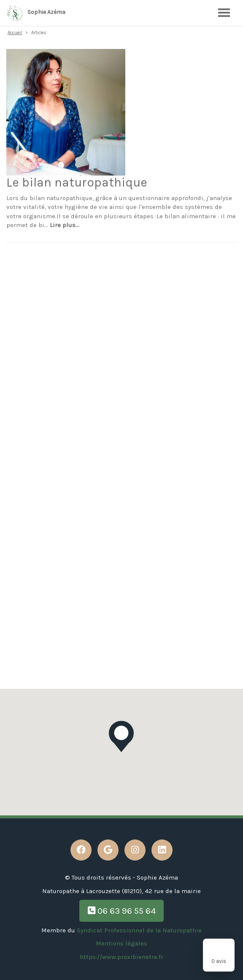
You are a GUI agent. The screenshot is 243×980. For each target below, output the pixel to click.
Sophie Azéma (36, 13)
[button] (121, 736)
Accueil (15, 33)
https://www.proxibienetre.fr (121, 957)
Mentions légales (121, 943)
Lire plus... (65, 225)
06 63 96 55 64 (122, 911)
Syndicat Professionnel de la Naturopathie (139, 930)
